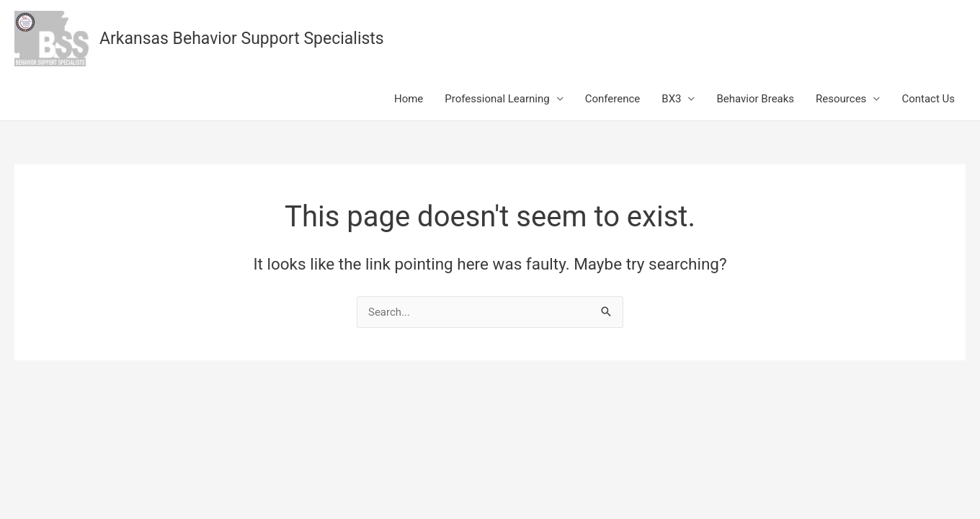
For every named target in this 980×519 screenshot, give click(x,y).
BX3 (671, 99)
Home (409, 99)
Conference (613, 99)
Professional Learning (497, 99)
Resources (841, 99)
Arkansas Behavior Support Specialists (242, 39)
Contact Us (928, 99)
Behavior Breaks (755, 99)
